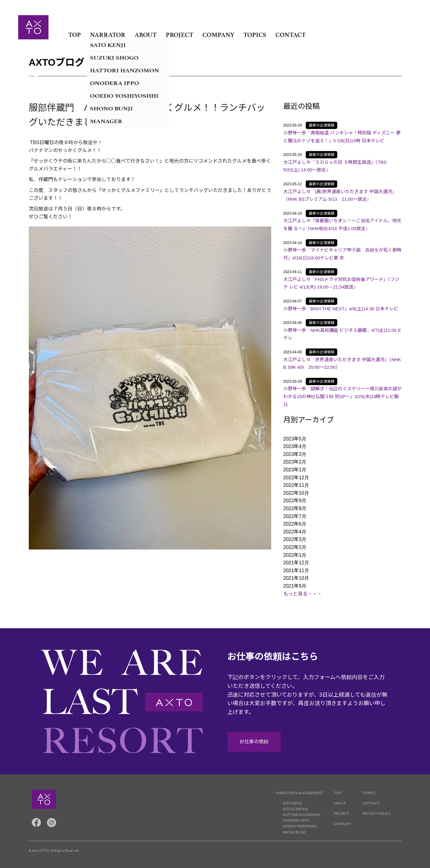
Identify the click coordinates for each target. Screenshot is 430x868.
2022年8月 (295, 508)
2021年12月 (296, 563)
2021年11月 (296, 571)
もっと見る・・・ (303, 594)
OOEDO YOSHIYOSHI (300, 826)
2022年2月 (295, 547)
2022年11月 (296, 485)
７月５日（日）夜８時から (82, 209)
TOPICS (255, 35)
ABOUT (146, 35)
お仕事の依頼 (254, 742)
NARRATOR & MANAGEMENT (299, 792)
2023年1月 (295, 470)
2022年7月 (295, 516)
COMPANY (218, 35)
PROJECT (180, 35)
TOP (75, 35)
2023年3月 (295, 454)
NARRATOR (108, 35)
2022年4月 (295, 532)
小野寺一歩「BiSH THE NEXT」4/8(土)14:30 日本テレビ (341, 309)
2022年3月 (295, 539)
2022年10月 (296, 493)
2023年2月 (295, 462)
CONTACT (291, 35)
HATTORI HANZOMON (302, 814)
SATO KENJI (292, 803)
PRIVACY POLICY (377, 813)
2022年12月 (296, 478)
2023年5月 (295, 439)
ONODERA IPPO (296, 820)
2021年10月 (296, 578)
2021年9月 (295, 586)
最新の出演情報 (322, 125)
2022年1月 (295, 555)
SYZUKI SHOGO (295, 809)
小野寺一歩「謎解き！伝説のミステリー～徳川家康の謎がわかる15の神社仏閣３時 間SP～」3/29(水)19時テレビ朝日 (342, 396)
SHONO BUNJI (294, 832)
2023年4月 (295, 446)
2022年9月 (295, 501)
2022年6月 (295, 524)
